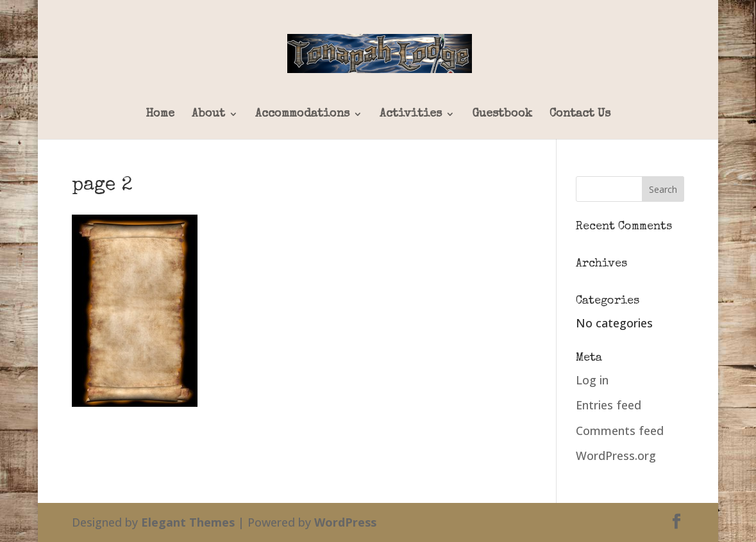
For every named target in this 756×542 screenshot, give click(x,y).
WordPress (345, 522)
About (208, 114)
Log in (592, 380)
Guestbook (502, 114)
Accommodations (302, 114)
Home (160, 114)
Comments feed (620, 431)
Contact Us (580, 114)
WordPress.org (616, 456)
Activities (411, 114)
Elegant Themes (188, 522)
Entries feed (609, 405)
